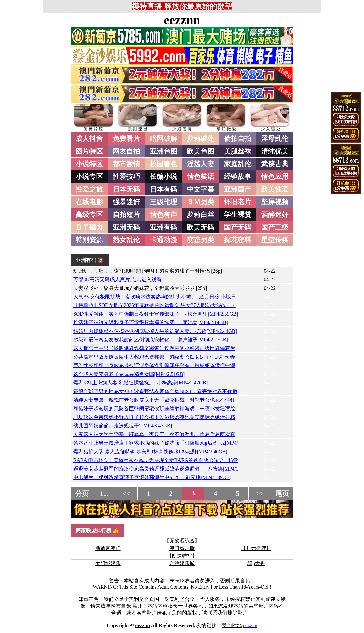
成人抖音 (89, 139)
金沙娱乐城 (182, 563)
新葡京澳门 (108, 548)
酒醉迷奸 (275, 215)
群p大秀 (256, 563)
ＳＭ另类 (200, 202)
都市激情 (126, 164)
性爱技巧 (126, 177)
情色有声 (164, 215)
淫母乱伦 (275, 139)
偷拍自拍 (238, 139)
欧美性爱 (275, 189)
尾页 (282, 494)
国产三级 (275, 227)
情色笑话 (200, 177)
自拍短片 (126, 215)
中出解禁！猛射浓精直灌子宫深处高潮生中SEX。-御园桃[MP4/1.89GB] (152, 477)
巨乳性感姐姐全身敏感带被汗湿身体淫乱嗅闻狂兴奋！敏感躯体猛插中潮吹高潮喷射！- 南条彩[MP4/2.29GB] (194, 365)
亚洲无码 (126, 227)
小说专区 (89, 177)
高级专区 (89, 215)
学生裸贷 (238, 215)
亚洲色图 (164, 151)
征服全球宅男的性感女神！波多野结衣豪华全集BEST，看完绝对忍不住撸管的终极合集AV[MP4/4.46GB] (189, 391)
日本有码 (164, 189)
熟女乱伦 (126, 240)
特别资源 (89, 240)
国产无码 (238, 227)
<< (127, 494)
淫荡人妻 (200, 164)
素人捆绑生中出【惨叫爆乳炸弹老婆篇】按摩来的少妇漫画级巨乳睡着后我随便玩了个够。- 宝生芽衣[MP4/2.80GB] (201, 348)
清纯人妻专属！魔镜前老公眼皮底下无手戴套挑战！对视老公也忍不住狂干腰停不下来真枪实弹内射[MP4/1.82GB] (200, 400)
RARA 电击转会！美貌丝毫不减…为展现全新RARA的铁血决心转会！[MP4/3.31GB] (166, 460)
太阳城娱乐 (108, 563)
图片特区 (89, 151)
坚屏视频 (275, 202)
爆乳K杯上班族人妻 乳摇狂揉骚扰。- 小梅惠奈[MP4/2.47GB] (141, 383)
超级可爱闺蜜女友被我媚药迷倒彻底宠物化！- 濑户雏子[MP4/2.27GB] (151, 340)
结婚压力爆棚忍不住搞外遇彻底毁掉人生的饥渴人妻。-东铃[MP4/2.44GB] (155, 331)
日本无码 (126, 189)
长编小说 (164, 177)
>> (260, 494)
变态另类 (200, 240)
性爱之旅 (89, 189)
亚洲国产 (238, 189)
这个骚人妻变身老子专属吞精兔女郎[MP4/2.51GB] (129, 374)
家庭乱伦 (238, 164)
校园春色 (164, 164)
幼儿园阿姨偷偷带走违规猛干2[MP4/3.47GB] (123, 426)
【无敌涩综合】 (182, 541)
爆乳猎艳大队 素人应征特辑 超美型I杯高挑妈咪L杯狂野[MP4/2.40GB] (150, 452)
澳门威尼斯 (182, 548)
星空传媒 (275, 240)
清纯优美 (275, 151)
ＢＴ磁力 (89, 227)
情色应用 (275, 177)
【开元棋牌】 (256, 548)
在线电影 (89, 202)
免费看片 (126, 139)
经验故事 (238, 177)
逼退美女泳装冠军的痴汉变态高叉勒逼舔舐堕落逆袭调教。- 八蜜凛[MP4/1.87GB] (163, 469)
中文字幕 (200, 189)
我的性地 (232, 625)
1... (104, 494)
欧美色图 (200, 151)
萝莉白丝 (200, 215)
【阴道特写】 (182, 556)
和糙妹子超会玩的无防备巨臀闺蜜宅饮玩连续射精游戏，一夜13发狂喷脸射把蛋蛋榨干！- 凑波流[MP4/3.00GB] (196, 409)
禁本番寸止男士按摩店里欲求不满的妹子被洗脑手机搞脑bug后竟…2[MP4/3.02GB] (164, 443)
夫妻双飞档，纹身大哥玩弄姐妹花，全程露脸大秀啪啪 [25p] (140, 288)
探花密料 (238, 240)
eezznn (182, 20)
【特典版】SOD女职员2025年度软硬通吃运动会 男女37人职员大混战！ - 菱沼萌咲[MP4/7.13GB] (180, 305)
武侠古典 (275, 164)
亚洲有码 (164, 227)
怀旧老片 (238, 202)
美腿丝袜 (238, 151)
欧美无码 (200, 227)
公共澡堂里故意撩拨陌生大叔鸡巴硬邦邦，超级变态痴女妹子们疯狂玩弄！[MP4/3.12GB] (172, 357)
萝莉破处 (200, 139)
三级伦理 (164, 202)
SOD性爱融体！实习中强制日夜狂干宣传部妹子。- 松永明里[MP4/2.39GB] (156, 314)
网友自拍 (126, 151)
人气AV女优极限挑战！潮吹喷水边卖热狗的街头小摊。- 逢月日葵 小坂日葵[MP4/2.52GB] (172, 297)
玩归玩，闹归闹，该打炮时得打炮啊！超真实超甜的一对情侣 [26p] (148, 271)
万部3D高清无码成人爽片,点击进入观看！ (120, 279)
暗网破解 (164, 139)
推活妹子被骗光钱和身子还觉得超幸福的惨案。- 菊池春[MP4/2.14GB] (151, 322)
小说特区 (89, 164)
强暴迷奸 (126, 202)
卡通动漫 (164, 240)
